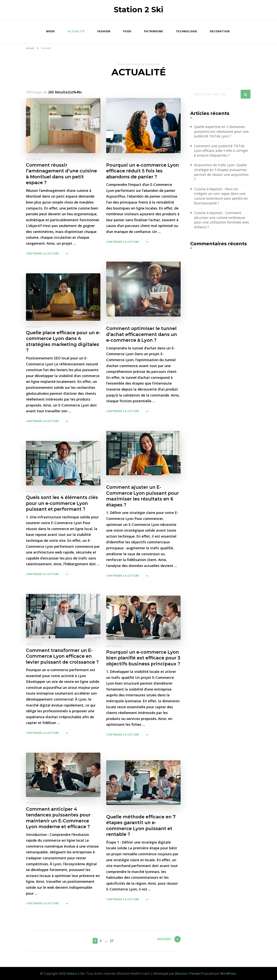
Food (127, 31)
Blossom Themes (188, 973)
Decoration (220, 31)
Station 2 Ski (138, 10)
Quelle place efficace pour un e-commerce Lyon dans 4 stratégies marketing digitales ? (63, 342)
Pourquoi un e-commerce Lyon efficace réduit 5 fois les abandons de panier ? (142, 171)
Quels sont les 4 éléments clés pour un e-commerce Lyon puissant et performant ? (63, 503)
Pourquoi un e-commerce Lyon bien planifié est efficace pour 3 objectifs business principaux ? (143, 661)
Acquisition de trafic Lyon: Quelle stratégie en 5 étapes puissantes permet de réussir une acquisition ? (222, 173)
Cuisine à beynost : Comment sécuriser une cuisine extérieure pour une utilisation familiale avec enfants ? (222, 221)
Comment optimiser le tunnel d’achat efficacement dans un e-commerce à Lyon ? (143, 335)
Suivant (164, 940)
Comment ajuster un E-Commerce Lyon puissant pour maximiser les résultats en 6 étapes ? (141, 496)
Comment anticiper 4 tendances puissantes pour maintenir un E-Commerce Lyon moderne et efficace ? (59, 818)
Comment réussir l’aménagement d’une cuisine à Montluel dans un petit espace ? (62, 174)
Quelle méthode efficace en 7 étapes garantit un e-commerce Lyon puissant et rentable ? (142, 826)
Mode (51, 31)
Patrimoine (154, 31)
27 (112, 940)
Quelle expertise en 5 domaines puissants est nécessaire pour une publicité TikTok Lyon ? (220, 131)
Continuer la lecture (42, 254)
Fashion (104, 31)
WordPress (228, 973)
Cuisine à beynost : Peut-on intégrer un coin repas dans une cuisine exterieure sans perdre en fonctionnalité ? (222, 197)
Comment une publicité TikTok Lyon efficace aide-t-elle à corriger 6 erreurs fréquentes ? (222, 151)
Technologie (186, 31)
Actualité (76, 31)
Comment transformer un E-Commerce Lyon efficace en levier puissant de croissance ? (63, 656)
